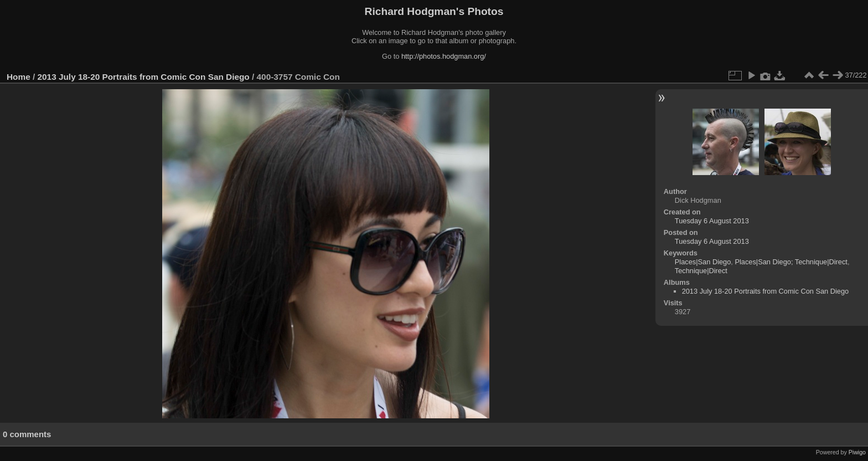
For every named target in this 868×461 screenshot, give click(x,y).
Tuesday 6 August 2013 (712, 221)
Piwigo (857, 452)
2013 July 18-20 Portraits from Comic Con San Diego (144, 77)
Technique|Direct (701, 271)
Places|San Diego (703, 262)
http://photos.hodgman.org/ (444, 56)
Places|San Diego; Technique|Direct (791, 262)
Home (19, 77)
